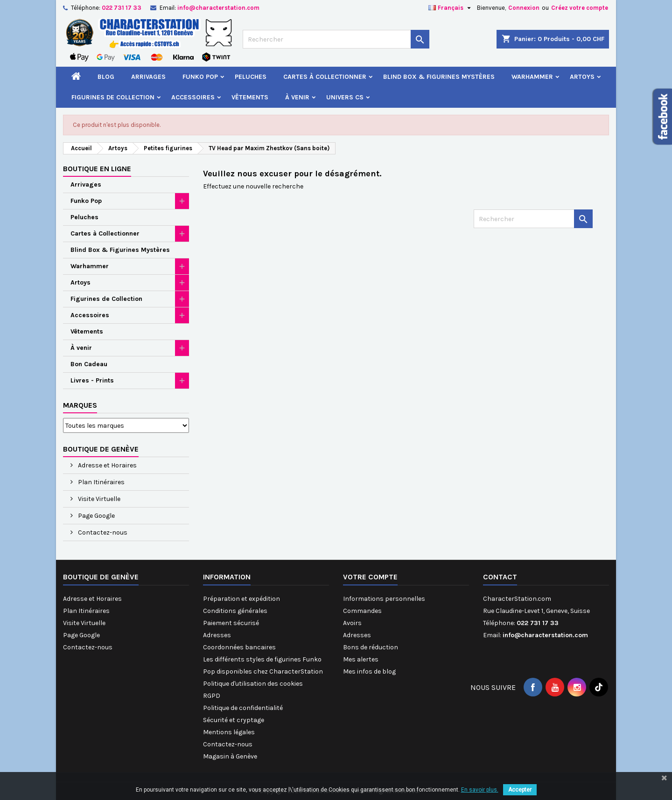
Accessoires (193, 97)
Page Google (96, 516)
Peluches (251, 77)
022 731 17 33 (122, 8)
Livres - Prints (92, 380)
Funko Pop (200, 77)
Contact (500, 577)
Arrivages (148, 77)
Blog (106, 77)
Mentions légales (229, 732)
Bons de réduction (371, 647)
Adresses (217, 635)
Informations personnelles (384, 599)
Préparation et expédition (241, 599)
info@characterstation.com (218, 8)
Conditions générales (235, 611)
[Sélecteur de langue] (451, 8)
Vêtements (250, 97)
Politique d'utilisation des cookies (253, 684)
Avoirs (352, 623)
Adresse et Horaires (107, 465)
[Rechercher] (336, 39)
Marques (80, 405)
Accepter (520, 790)
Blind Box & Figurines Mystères (439, 77)
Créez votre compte (580, 8)
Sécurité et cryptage (234, 720)
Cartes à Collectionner (325, 77)
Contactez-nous (102, 532)
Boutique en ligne (97, 169)
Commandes (362, 611)
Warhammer (532, 77)
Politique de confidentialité (243, 708)
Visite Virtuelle (98, 499)
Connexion (524, 8)
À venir (297, 97)
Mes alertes (361, 659)
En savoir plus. (480, 790)
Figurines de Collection (113, 97)
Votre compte (370, 577)
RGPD (212, 696)
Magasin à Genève (230, 756)
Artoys (582, 77)
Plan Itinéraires (101, 482)
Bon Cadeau (89, 364)
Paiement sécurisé (231, 623)
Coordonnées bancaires (239, 647)
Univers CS (345, 97)
